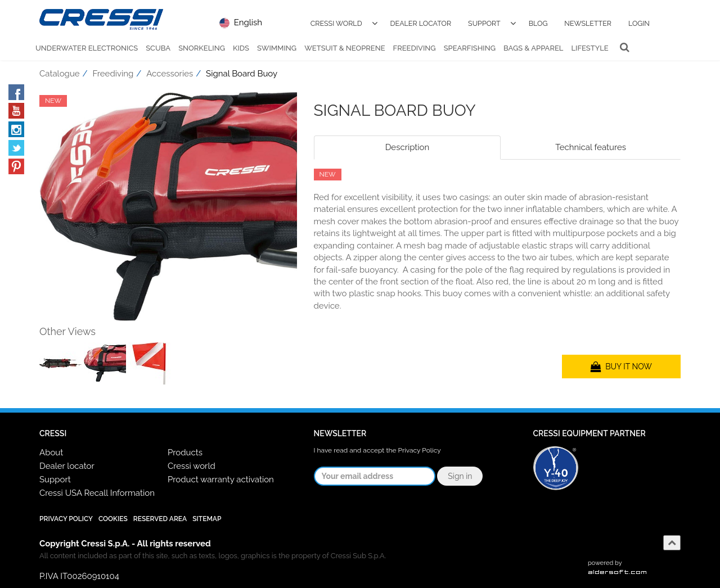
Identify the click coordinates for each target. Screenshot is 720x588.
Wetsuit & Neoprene (345, 48)
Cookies (113, 519)
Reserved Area (160, 519)
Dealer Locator (421, 23)
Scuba (158, 48)
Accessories (170, 74)
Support (484, 23)
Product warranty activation (221, 480)
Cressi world (192, 466)
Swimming (277, 48)
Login (639, 23)
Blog (538, 23)
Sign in (460, 476)
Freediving (415, 48)
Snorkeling (202, 48)
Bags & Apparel (533, 48)
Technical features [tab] (591, 147)
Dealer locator (67, 466)
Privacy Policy (420, 450)
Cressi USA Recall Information (97, 493)
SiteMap (207, 519)
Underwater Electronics (87, 48)
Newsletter (588, 23)
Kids (241, 48)
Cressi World (336, 23)
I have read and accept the (377, 450)
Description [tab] (408, 147)
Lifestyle (589, 48)
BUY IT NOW (621, 367)
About (51, 453)
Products (185, 453)
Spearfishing (470, 48)
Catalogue (60, 74)
